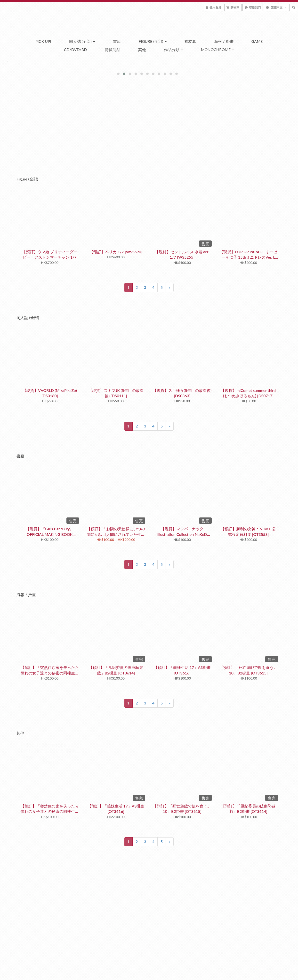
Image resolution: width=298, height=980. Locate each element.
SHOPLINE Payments (156, 977)
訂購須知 (25, 910)
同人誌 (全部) (82, 41)
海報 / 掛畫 (224, 41)
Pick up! (43, 41)
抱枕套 (190, 41)
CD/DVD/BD (75, 49)
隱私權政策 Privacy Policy (37, 933)
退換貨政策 (27, 916)
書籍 (117, 41)
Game (257, 41)
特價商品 (113, 49)
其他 (142, 49)
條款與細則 (27, 927)
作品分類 (173, 49)
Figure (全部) (153, 41)
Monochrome (218, 49)
